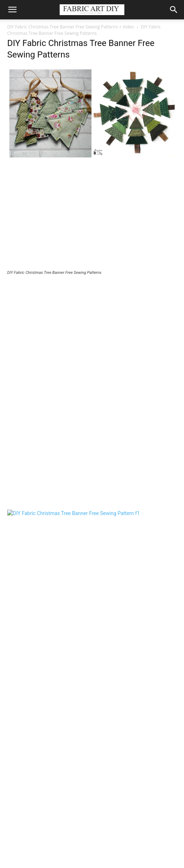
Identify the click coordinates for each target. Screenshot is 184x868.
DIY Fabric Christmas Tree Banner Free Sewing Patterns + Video (70, 27)
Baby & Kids (55, 847)
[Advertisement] (92, 216)
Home (119, 847)
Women (82, 847)
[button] (12, 10)
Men (101, 847)
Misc (136, 847)
